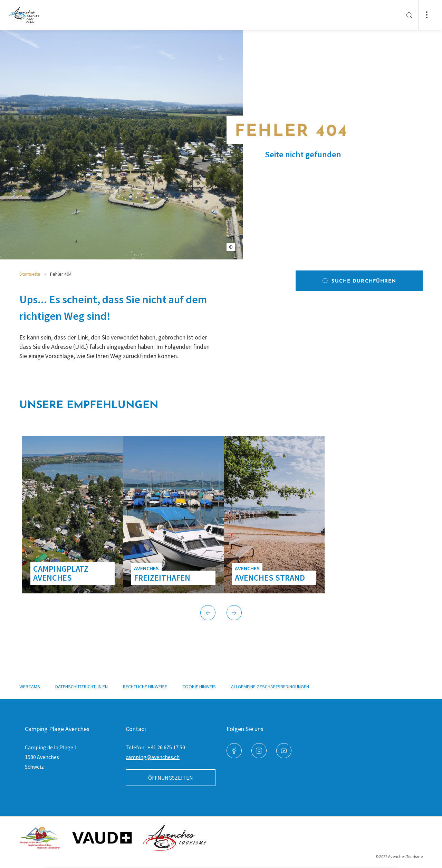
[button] (208, 613)
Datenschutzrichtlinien (81, 687)
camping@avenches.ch (153, 757)
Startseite (30, 274)
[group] (73, 515)
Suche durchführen (359, 281)
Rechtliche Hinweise (145, 687)
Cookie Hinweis (199, 687)
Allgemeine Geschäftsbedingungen (270, 687)
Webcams (30, 687)
